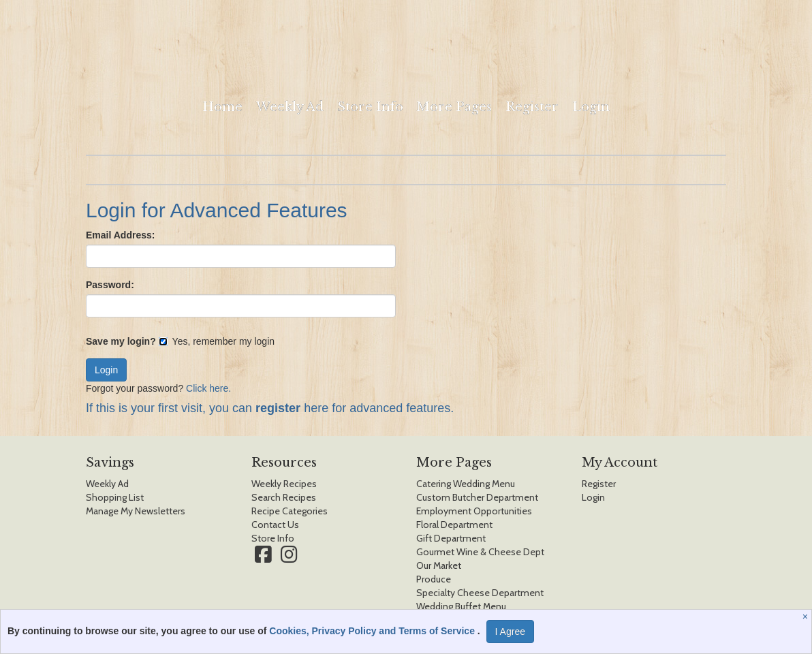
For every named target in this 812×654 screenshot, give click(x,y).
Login (591, 107)
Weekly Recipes (284, 484)
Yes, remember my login (217, 341)
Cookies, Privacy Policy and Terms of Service (373, 631)
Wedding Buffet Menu (461, 606)
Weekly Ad (290, 107)
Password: (110, 285)
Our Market (439, 565)
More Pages (454, 107)
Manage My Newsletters (136, 511)
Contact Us (275, 525)
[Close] (807, 617)
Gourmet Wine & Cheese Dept (480, 552)
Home (222, 107)
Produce (434, 579)
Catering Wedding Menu (466, 484)
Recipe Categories (290, 511)
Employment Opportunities (474, 511)
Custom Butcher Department (477, 497)
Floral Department (454, 525)
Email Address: (120, 235)
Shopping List (115, 497)
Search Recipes (284, 497)
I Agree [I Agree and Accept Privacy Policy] (510, 632)
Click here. (208, 388)
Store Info (370, 107)
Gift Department (451, 538)
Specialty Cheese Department (480, 593)
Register (532, 107)
